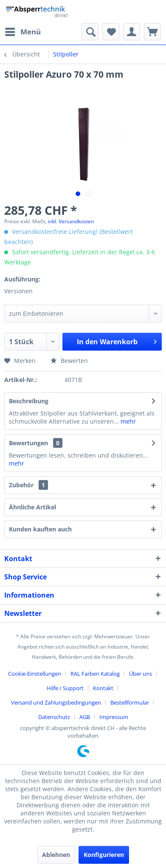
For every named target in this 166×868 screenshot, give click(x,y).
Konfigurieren (104, 855)
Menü (23, 31)
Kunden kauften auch (40, 529)
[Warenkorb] (152, 32)
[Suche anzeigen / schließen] (90, 32)
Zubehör (28, 485)
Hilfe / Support (65, 688)
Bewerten (69, 361)
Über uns (141, 674)
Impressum (114, 717)
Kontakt (103, 688)
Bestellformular (130, 702)
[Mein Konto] (132, 32)
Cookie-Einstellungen (35, 674)
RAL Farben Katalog (95, 674)
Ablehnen (56, 855)
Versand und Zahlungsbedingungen (56, 702)
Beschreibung (29, 401)
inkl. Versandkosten (71, 221)
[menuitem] (23, 32)
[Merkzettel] (111, 32)
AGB (85, 717)
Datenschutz (54, 717)
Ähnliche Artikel (32, 507)
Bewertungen (28, 443)
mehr (127, 421)
